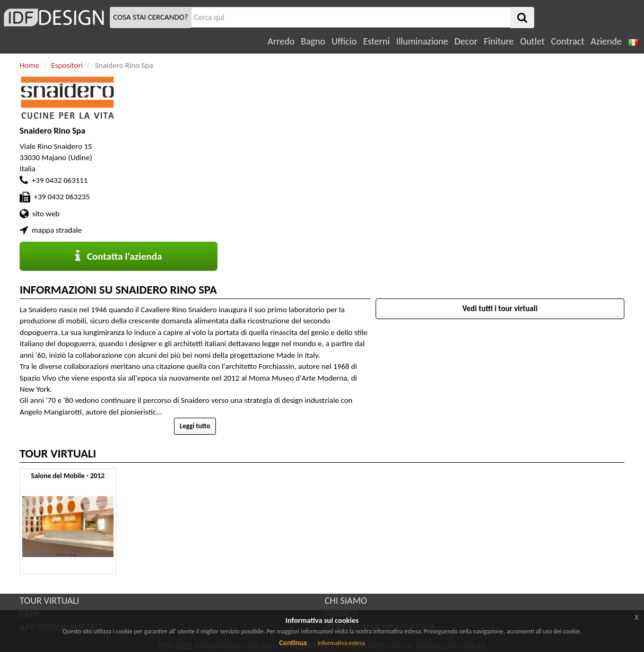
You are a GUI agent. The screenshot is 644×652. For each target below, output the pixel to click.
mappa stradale (57, 230)
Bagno (313, 41)
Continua (293, 643)
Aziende (606, 41)
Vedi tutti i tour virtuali (500, 309)
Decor (466, 41)
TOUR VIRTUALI (49, 601)
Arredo (281, 41)
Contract (568, 41)
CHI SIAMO (346, 601)
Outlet (532, 41)
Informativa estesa (341, 643)
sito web (46, 214)
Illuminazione (422, 41)
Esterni (376, 41)
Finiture (499, 41)
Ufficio (344, 41)
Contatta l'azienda (119, 256)
